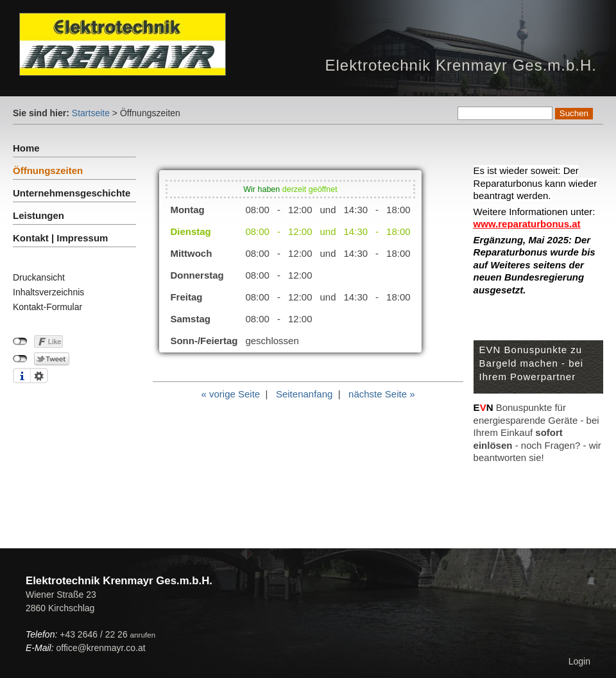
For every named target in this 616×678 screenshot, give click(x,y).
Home (26, 148)
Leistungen (38, 215)
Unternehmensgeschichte (72, 193)
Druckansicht (39, 277)
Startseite (91, 113)
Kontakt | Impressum (60, 238)
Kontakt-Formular (47, 307)
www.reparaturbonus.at (527, 224)
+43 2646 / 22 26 (107, 634)
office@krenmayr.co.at (100, 648)
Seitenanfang (304, 394)
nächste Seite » (381, 394)
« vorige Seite (230, 394)
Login (579, 661)
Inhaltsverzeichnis (48, 292)
